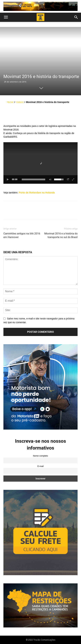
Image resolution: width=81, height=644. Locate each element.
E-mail (41, 466)
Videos (20, 102)
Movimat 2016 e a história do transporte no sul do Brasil (61, 235)
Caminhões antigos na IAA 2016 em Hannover (22, 235)
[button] (6, 17)
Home (10, 102)
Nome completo (40, 456)
